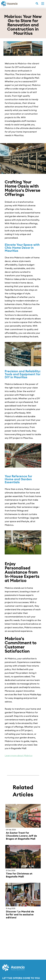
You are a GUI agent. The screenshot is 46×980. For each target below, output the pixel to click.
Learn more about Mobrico (19, 755)
